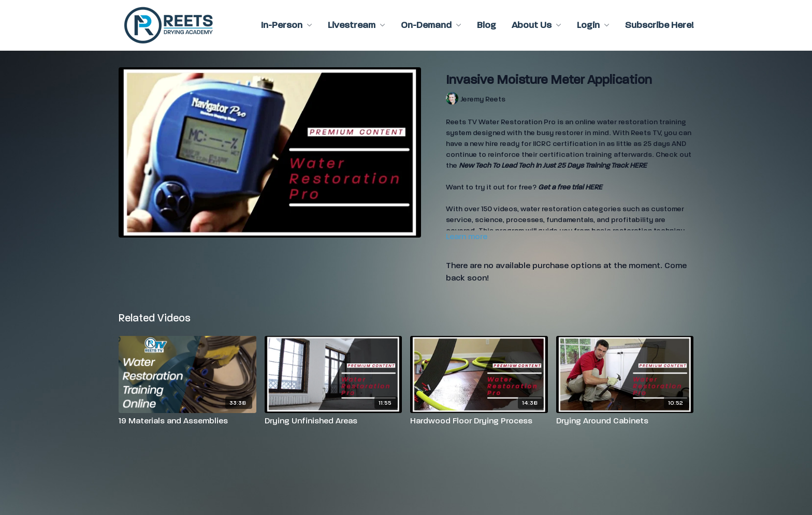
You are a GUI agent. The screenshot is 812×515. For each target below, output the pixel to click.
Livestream (357, 25)
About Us (536, 25)
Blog (487, 25)
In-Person (287, 25)
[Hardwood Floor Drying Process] (479, 421)
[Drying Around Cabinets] (625, 421)
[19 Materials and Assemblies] (187, 421)
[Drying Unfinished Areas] (334, 421)
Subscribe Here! (659, 25)
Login (593, 25)
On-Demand (431, 25)
